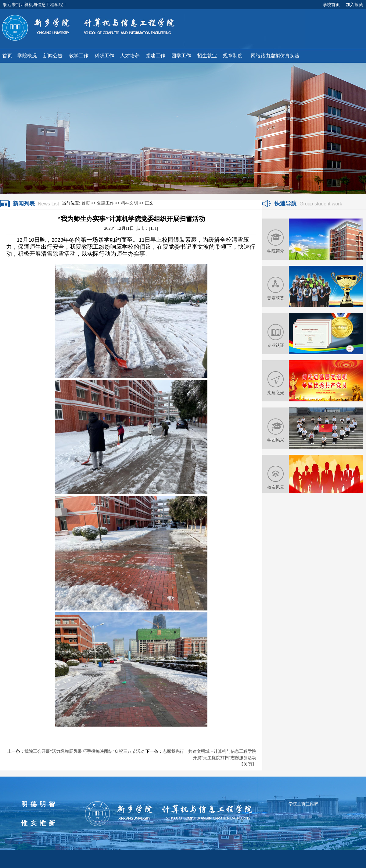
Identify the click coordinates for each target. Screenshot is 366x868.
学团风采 (276, 440)
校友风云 (276, 487)
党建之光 (276, 393)
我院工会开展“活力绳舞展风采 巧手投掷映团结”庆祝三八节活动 (84, 751)
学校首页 (331, 5)
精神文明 (129, 203)
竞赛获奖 (276, 298)
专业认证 (276, 345)
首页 (86, 203)
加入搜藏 (354, 5)
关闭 (248, 764)
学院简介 (276, 251)
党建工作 (106, 203)
